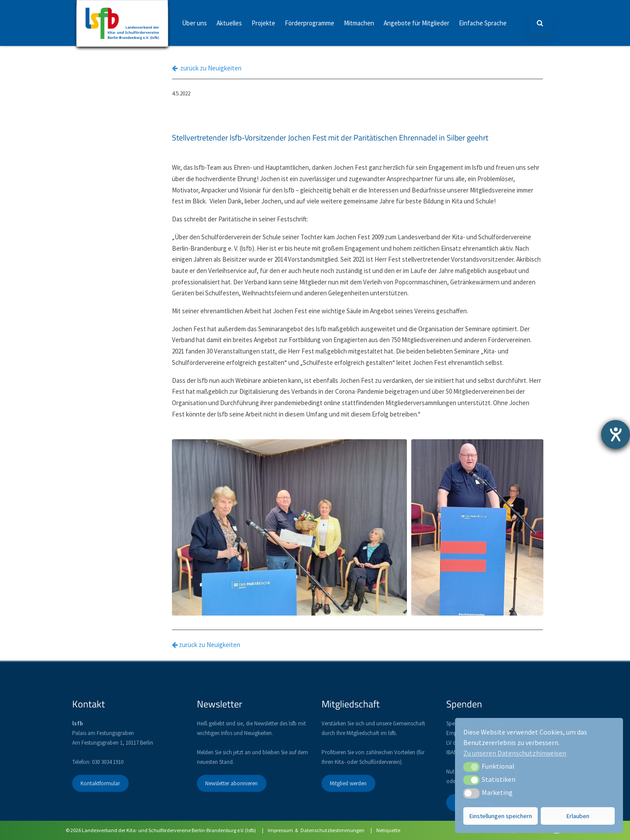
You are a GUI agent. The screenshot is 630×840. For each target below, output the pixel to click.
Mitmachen (359, 23)
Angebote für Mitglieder (416, 23)
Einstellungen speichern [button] (501, 816)
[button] (471, 767)
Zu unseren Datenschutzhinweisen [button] (515, 753)
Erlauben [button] (578, 816)
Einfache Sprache (483, 23)
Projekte (263, 23)
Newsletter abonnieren (231, 783)
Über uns (194, 23)
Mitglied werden (348, 783)
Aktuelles (229, 23)
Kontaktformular (100, 783)
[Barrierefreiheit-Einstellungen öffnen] (616, 434)
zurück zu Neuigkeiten (207, 68)
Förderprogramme (310, 23)
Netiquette (388, 830)
